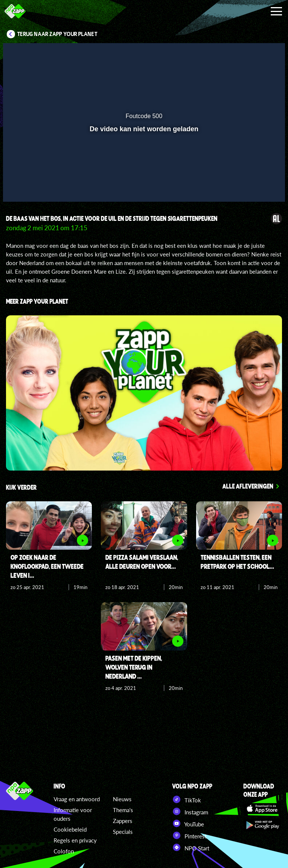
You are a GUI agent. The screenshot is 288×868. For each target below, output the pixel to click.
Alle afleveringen (248, 486)
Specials (123, 832)
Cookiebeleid (70, 829)
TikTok (187, 799)
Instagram (190, 811)
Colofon (64, 851)
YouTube (188, 823)
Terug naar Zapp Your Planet (57, 34)
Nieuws (122, 799)
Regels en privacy (75, 840)
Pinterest (189, 835)
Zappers (123, 821)
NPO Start (191, 847)
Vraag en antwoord (77, 799)
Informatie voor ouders (73, 814)
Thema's (123, 810)
